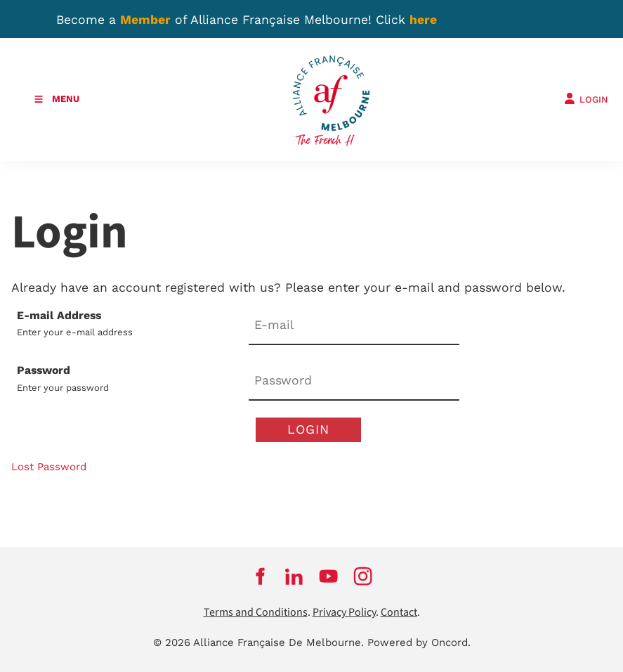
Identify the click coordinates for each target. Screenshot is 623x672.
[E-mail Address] (354, 327)
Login (308, 429)
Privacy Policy (344, 613)
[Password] (354, 381)
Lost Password (49, 467)
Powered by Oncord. (419, 642)
